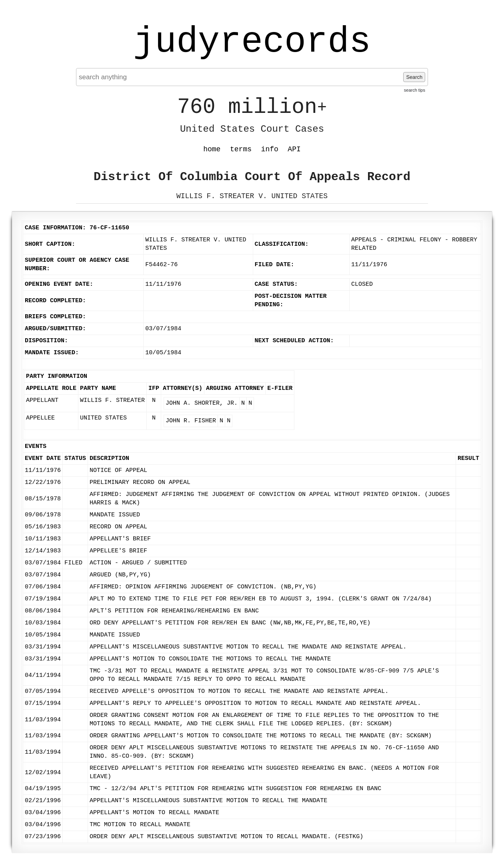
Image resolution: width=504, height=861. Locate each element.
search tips (415, 90)
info (270, 149)
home (212, 149)
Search (414, 77)
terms (241, 149)
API (294, 149)
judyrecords (252, 42)
